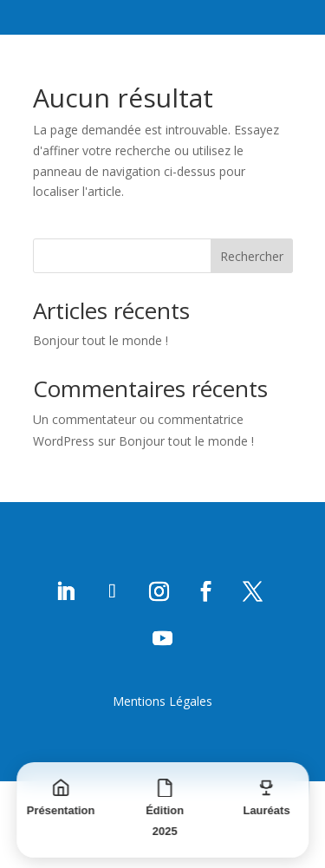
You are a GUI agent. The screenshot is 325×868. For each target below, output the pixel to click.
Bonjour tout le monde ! (101, 340)
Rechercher (252, 256)
